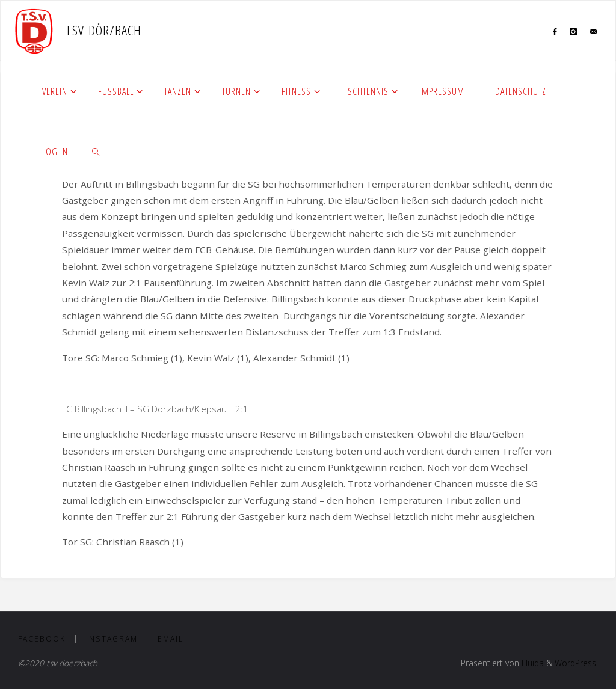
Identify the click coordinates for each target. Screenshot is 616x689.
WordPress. (576, 663)
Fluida (531, 663)
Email (171, 639)
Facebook (42, 639)
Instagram (112, 639)
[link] (96, 151)
